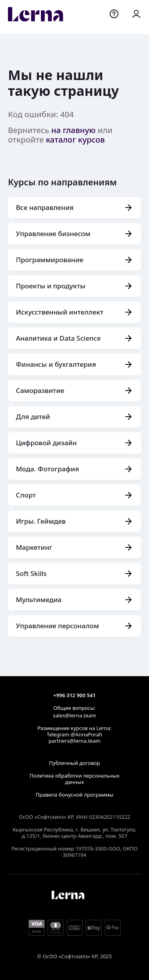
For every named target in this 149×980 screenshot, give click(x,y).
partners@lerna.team (74, 741)
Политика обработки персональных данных (74, 779)
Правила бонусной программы (75, 795)
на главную (74, 130)
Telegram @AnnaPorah (75, 734)
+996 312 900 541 (74, 695)
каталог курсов (75, 140)
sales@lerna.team (74, 715)
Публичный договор (74, 763)
